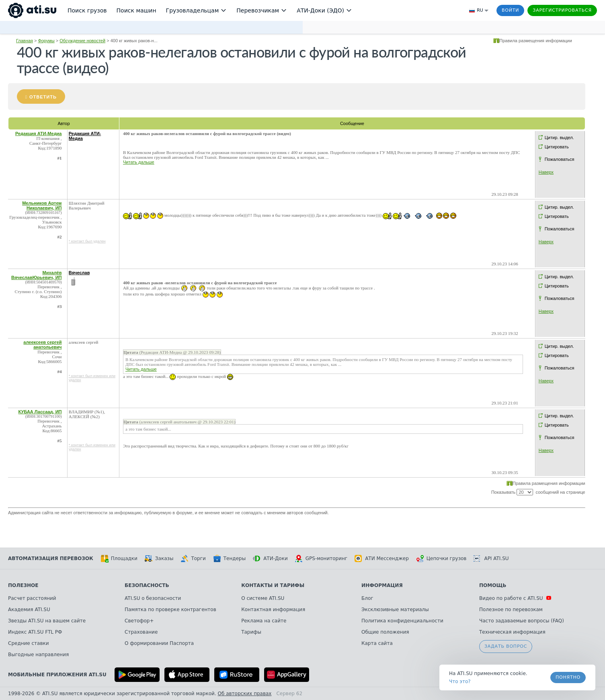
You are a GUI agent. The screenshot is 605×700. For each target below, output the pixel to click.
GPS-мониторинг (321, 558)
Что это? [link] (460, 682)
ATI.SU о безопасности (153, 598)
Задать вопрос (506, 646)
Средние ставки (29, 643)
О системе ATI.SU (263, 598)
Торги (193, 558)
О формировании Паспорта (159, 643)
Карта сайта (377, 643)
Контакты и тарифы (273, 585)
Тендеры (229, 558)
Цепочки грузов (441, 558)
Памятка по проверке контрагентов (170, 610)
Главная (25, 41)
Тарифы (251, 632)
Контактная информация (273, 610)
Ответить (43, 97)
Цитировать (557, 147)
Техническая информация (512, 632)
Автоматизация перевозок (51, 558)
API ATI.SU (491, 558)
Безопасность (147, 585)
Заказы (159, 558)
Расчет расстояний (32, 598)
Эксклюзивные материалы (395, 610)
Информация (382, 585)
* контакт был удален (87, 241)
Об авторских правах (245, 694)
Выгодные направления (38, 655)
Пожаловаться (560, 159)
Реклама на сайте (264, 621)
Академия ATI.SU (29, 610)
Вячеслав (79, 273)
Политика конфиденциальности (402, 621)
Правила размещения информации (536, 41)
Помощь (493, 585)
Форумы (46, 41)
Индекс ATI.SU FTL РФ (35, 632)
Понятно (568, 677)
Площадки (119, 558)
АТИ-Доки (270, 558)
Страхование (141, 632)
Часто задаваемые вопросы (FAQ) (522, 621)
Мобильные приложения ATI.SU (57, 675)
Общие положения (385, 632)
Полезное (23, 585)
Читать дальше (139, 162)
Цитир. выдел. (559, 138)
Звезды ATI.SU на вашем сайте (47, 621)
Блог (367, 598)
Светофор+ (139, 621)
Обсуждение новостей (82, 41)
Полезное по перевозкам (511, 610)
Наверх (546, 172)
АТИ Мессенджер (382, 558)
